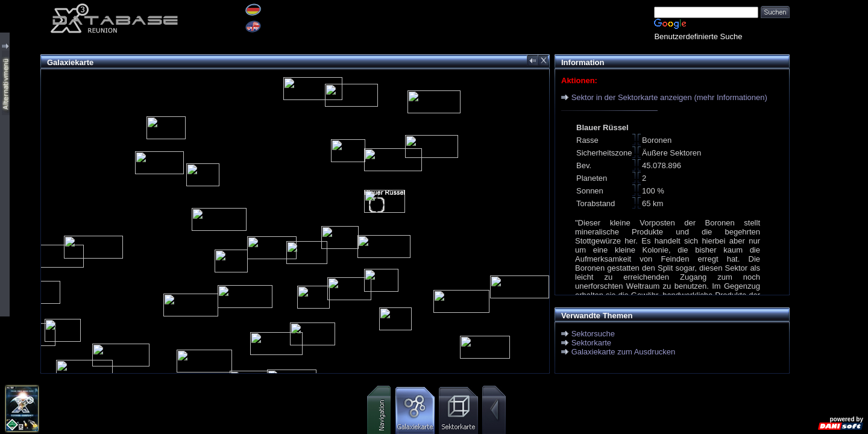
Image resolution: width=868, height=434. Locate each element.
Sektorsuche (593, 334)
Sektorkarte (591, 343)
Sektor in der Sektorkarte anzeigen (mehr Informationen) (669, 97)
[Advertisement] (829, 181)
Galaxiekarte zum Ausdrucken (624, 352)
